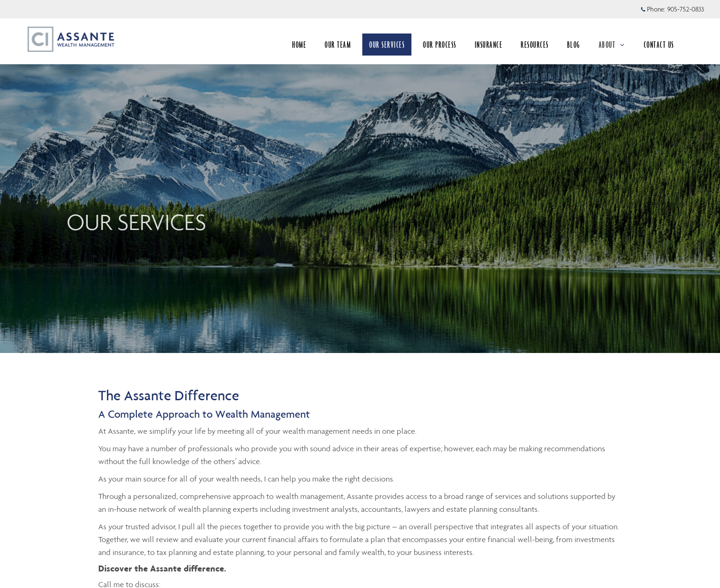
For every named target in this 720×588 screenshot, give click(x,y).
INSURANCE (489, 45)
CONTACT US (659, 45)
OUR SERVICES (387, 45)
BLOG (574, 45)
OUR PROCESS (440, 45)
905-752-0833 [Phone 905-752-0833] (686, 9)
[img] (360, 176)
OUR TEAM (338, 45)
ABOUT (612, 45)
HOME (299, 45)
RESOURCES (535, 45)
